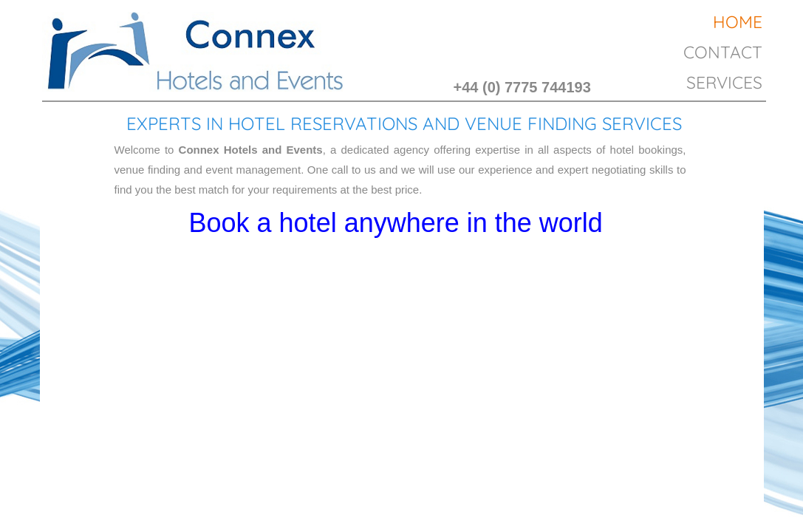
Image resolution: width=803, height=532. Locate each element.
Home (738, 22)
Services (724, 82)
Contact (723, 52)
